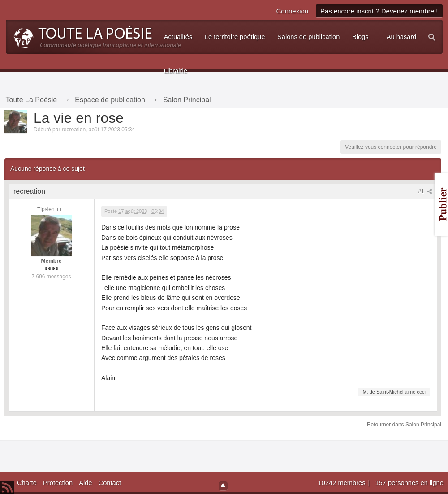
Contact (110, 483)
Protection (58, 483)
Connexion (292, 11)
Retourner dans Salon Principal (404, 425)
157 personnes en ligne (409, 483)
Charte (27, 483)
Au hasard (402, 37)
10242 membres (343, 483)
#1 (425, 191)
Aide (85, 483)
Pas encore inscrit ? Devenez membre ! (379, 11)
